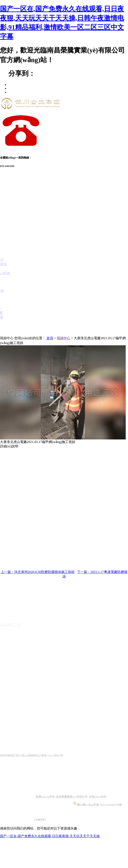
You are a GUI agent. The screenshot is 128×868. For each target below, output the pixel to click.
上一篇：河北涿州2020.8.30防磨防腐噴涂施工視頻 (38, 572)
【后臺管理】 (48, 820)
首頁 (50, 338)
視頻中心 (63, 338)
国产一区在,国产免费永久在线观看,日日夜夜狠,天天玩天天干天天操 (50, 836)
